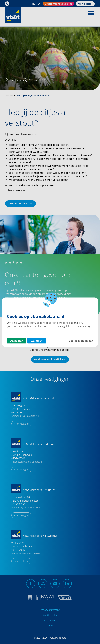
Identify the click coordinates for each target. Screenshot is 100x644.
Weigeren (37, 341)
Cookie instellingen (81, 341)
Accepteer (16, 341)
